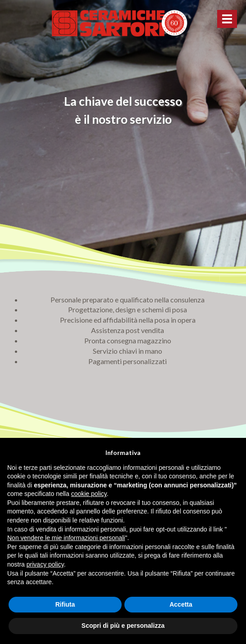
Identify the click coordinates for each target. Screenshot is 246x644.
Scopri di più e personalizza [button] (123, 626)
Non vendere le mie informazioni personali (66, 538)
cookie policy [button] (89, 494)
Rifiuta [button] (65, 604)
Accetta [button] (181, 604)
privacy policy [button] (45, 564)
